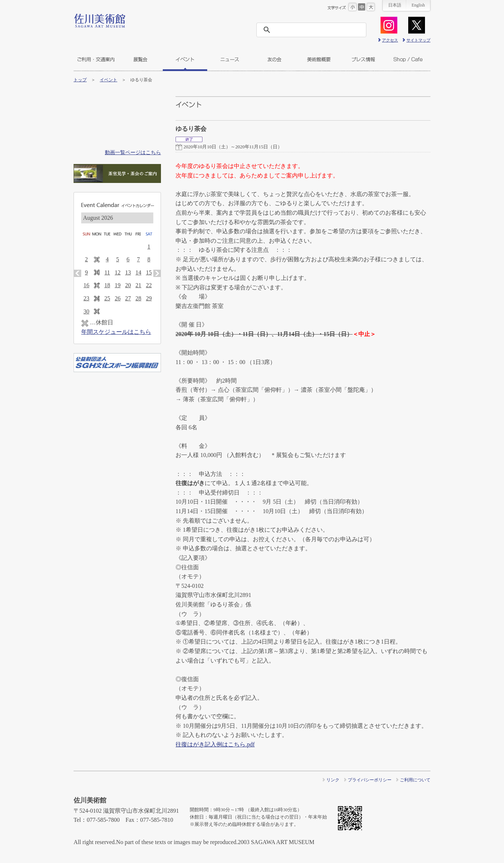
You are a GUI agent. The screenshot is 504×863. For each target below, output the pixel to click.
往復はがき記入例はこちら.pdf (215, 744)
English (418, 5)
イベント (185, 59)
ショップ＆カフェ (408, 59)
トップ (80, 80)
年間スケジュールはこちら (116, 332)
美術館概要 (319, 59)
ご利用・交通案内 (96, 59)
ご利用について (415, 780)
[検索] (314, 30)
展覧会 (140, 59)
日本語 (395, 5)
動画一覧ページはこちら (133, 152)
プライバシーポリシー (370, 780)
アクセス (390, 40)
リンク (333, 780)
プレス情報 (363, 59)
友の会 (274, 59)
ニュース (230, 59)
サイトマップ (418, 40)
